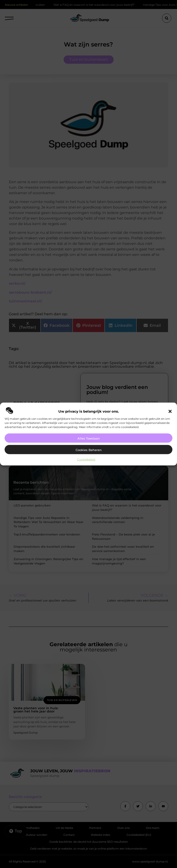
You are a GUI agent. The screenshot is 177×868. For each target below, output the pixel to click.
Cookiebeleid (86, 459)
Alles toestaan (89, 438)
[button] (170, 411)
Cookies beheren (89, 450)
